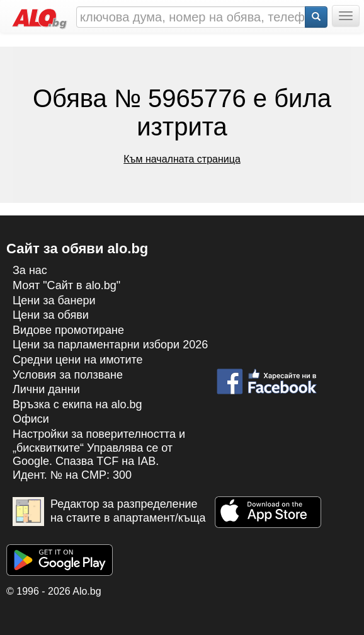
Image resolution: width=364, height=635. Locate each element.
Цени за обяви (51, 315)
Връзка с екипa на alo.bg (77, 404)
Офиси (31, 419)
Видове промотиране (68, 330)
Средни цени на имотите (78, 360)
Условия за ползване (68, 375)
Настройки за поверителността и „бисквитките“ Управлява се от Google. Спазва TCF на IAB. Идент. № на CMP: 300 (99, 455)
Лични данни (46, 389)
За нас (30, 270)
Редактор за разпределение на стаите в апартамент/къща (109, 512)
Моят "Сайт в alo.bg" (66, 285)
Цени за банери (54, 300)
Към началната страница (182, 159)
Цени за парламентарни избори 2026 (110, 345)
